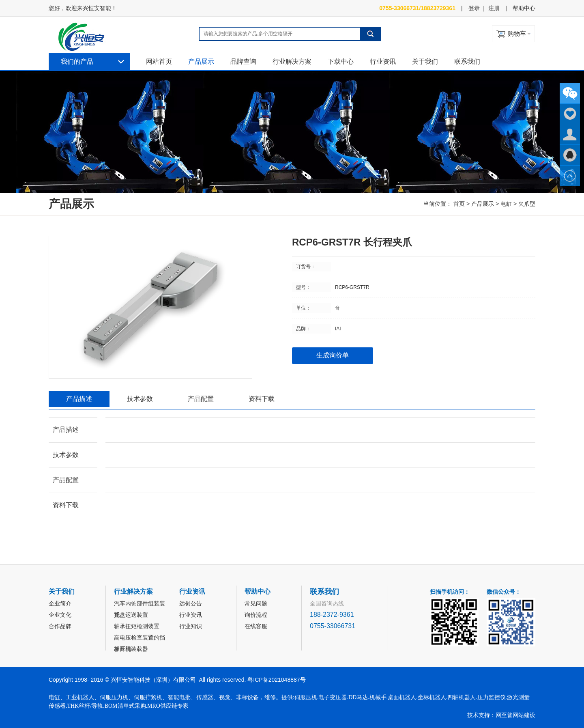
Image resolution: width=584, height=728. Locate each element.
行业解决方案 (292, 61)
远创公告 (191, 603)
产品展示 (201, 61)
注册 (494, 8)
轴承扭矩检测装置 (137, 626)
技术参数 (140, 399)
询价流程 (256, 615)
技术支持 (479, 715)
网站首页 (159, 61)
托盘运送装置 (131, 615)
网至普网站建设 (515, 715)
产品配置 (201, 399)
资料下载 (262, 399)
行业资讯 (383, 61)
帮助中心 (524, 8)
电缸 (506, 204)
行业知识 (191, 626)
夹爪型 (527, 204)
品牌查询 (243, 61)
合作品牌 (60, 626)
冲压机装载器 (131, 649)
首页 (459, 204)
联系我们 (467, 61)
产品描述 (79, 399)
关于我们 (425, 61)
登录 (474, 8)
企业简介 (60, 603)
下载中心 (341, 61)
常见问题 (256, 603)
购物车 (517, 33)
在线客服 (256, 626)
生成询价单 (333, 355)
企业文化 (60, 615)
